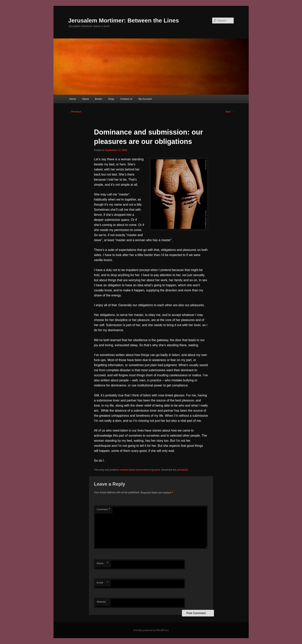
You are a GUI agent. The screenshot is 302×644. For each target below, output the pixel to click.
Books (98, 99)
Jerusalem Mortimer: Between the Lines (124, 20)
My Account (145, 99)
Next (230, 112)
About (86, 99)
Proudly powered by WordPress (151, 630)
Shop (111, 99)
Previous (75, 112)
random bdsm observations (135, 470)
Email (102, 583)
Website (101, 602)
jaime (157, 470)
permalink (182, 470)
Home (73, 99)
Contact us (126, 99)
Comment (103, 510)
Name (102, 563)
